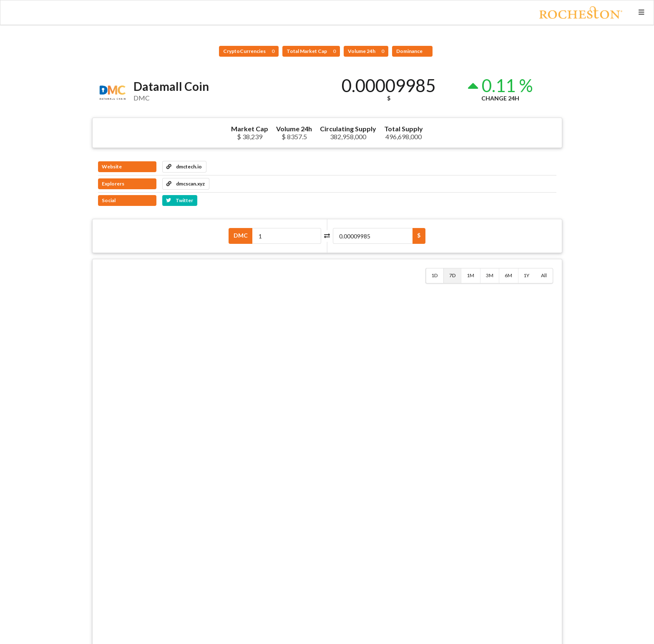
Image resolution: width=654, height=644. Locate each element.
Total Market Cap (311, 51)
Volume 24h (366, 51)
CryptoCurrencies (249, 51)
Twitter (180, 200)
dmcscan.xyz (186, 184)
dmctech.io (184, 167)
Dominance (410, 51)
